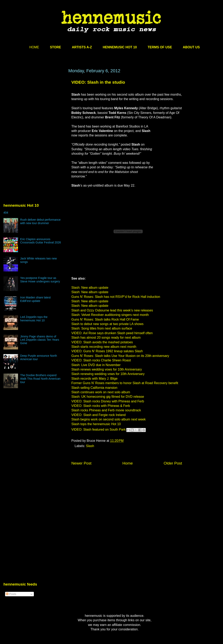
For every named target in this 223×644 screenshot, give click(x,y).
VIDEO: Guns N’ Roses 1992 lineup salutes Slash (107, 351)
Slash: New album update (90, 288)
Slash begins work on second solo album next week (108, 419)
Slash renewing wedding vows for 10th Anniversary (108, 374)
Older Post (173, 463)
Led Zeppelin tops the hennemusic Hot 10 (34, 319)
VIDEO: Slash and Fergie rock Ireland (99, 415)
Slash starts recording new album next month (104, 347)
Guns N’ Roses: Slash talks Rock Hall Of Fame (105, 319)
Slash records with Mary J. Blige (94, 379)
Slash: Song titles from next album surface (102, 328)
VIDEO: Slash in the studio (98, 82)
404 (6, 213)
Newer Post (81, 463)
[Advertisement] (34, 107)
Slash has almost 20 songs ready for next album (106, 338)
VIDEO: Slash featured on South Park (99, 430)
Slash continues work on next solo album (101, 392)
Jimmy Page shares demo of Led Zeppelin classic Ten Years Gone (40, 340)
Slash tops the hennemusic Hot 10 (96, 424)
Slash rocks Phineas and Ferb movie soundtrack (106, 410)
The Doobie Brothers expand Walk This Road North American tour (40, 379)
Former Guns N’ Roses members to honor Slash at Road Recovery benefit (125, 383)
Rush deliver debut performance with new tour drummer (40, 221)
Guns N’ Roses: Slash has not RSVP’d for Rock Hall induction (116, 297)
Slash (90, 446)
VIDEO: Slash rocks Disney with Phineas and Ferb (108, 401)
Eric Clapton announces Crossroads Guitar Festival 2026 (41, 241)
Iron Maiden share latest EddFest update (35, 299)
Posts (11, 594)
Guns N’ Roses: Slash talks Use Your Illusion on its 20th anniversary (120, 356)
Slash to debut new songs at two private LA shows (107, 324)
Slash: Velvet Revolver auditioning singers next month (110, 315)
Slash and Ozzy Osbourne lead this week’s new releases (112, 310)
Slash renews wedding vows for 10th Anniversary (107, 369)
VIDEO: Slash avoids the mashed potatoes (102, 342)
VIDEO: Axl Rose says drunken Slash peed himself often (112, 333)
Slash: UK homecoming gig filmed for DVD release (108, 397)
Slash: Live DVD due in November (96, 365)
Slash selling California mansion (94, 388)
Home (128, 463)
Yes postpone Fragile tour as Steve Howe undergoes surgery (40, 280)
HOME (34, 47)
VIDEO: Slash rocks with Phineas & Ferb (101, 406)
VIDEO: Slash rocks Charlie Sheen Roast (101, 360)
